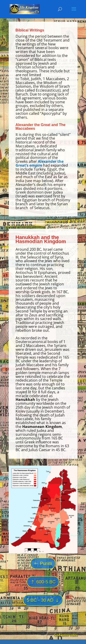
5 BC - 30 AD (40, 600)
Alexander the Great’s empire (40, 163)
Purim (46, 563)
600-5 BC (46, 582)
